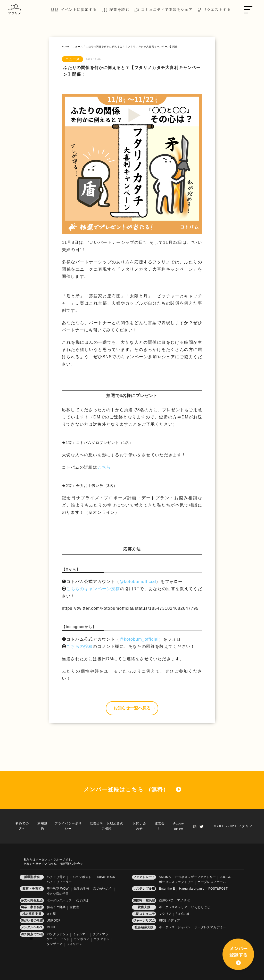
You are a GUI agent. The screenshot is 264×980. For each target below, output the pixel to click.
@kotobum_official (139, 639)
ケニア (51, 939)
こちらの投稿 (80, 646)
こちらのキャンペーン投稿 (93, 589)
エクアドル (101, 939)
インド (65, 939)
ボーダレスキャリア (173, 907)
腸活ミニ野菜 (56, 907)
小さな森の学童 (58, 894)
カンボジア (82, 939)
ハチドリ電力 (56, 877)
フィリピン (74, 944)
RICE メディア (169, 921)
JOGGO (226, 877)
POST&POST (218, 889)
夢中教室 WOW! (58, 889)
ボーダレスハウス (59, 900)
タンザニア (55, 944)
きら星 (51, 914)
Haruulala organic (191, 889)
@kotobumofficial (138, 582)
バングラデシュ (58, 934)
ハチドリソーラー (59, 882)
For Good (182, 914)
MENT (51, 927)
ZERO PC (166, 900)
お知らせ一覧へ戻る (134, 708)
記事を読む (119, 10)
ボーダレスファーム (212, 882)
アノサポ (183, 900)
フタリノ (165, 914)
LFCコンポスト (80, 877)
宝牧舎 (74, 907)
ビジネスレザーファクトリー (196, 877)
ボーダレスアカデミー (210, 927)
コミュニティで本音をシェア (167, 10)
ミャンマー (81, 934)
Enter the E (167, 889)
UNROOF (53, 921)
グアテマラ (100, 934)
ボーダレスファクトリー (176, 882)
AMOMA (165, 877)
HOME (66, 47)
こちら (104, 467)
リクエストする (217, 10)
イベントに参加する (79, 10)
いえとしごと (201, 907)
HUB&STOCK (105, 877)
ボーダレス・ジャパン (175, 927)
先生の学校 (81, 889)
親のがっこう (103, 889)
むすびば (82, 900)
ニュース (78, 47)
